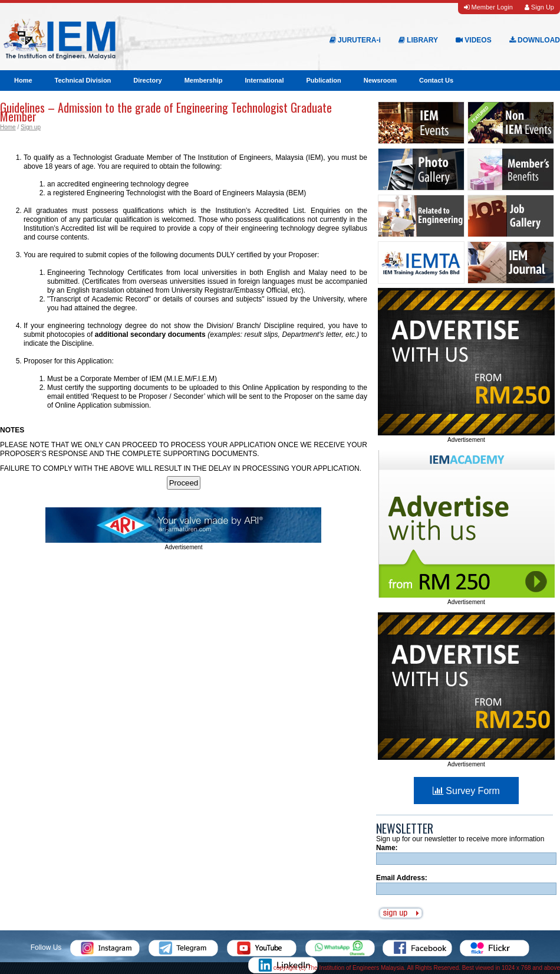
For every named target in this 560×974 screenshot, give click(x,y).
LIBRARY (418, 40)
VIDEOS (474, 40)
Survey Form (466, 791)
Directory (147, 80)
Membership (204, 80)
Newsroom (380, 80)
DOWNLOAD (535, 40)
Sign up (31, 127)
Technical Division (83, 80)
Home (23, 80)
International (264, 80)
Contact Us (436, 80)
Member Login (488, 7)
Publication (323, 80)
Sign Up (539, 7)
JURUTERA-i (355, 40)
